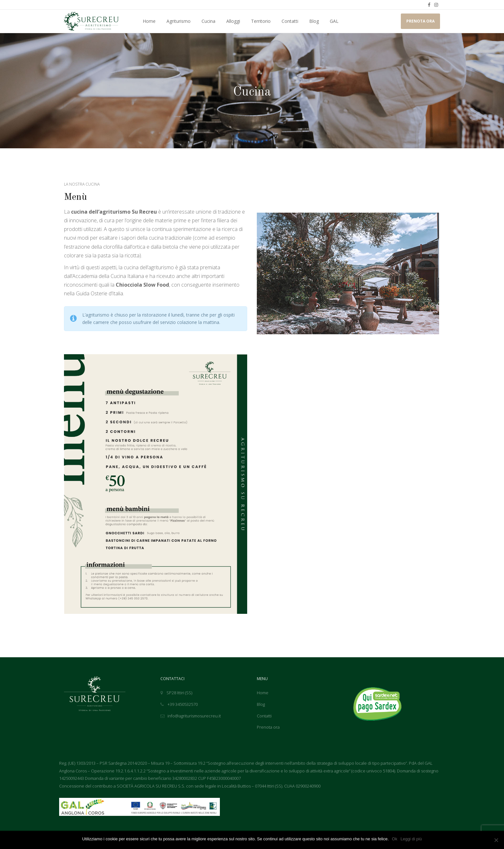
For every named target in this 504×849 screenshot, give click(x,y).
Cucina (208, 21)
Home (149, 21)
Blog (314, 21)
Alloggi (233, 21)
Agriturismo (179, 21)
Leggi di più (411, 839)
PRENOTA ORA (420, 21)
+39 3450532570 (179, 704)
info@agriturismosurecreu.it (191, 716)
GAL (334, 21)
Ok (395, 839)
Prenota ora (268, 727)
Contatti (290, 21)
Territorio (261, 21)
